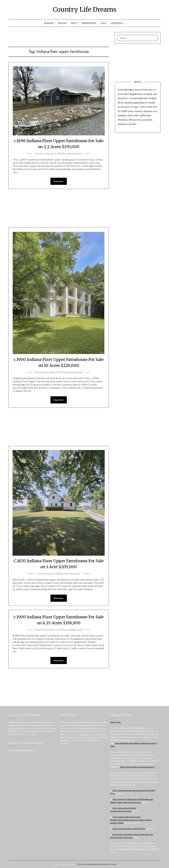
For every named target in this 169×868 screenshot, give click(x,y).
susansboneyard (74, 153)
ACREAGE (49, 23)
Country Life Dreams (85, 9)
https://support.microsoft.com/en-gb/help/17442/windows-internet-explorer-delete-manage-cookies (131, 820)
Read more (59, 181)
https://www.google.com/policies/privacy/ (137, 767)
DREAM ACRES (89, 23)
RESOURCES (117, 23)
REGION (62, 23)
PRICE (74, 23)
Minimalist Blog (94, 864)
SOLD (104, 23)
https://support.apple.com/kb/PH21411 (129, 829)
